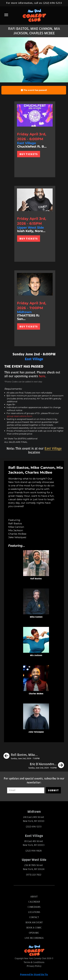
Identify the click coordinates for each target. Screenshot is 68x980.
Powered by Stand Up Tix (34, 975)
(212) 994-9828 (34, 851)
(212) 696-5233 (53, 3)
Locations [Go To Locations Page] (34, 912)
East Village (53, 449)
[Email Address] (26, 790)
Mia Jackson (36, 655)
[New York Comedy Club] (34, 15)
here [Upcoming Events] (42, 376)
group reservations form (20, 416)
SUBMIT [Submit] (53, 790)
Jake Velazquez (36, 732)
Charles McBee (36, 694)
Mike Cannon (36, 617)
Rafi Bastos (36, 579)
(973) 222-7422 (34, 875)
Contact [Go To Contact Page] (34, 917)
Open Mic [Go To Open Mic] (34, 933)
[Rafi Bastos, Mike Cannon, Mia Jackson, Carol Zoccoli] (21, 756)
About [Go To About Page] (34, 897)
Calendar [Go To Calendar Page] (34, 902)
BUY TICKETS (29, 154)
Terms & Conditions (34, 962)
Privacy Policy (34, 966)
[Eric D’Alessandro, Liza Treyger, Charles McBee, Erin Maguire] (46, 766)
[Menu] (6, 15)
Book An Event (34, 923)
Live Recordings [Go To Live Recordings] (34, 938)
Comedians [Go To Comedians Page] (34, 907)
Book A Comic (34, 928)
